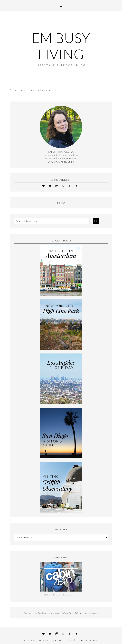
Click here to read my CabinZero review (61, 595)
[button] (61, 5)
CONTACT (92, 640)
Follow (61, 203)
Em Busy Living (61, 46)
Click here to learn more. (87, 613)
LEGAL (80, 640)
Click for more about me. (61, 162)
